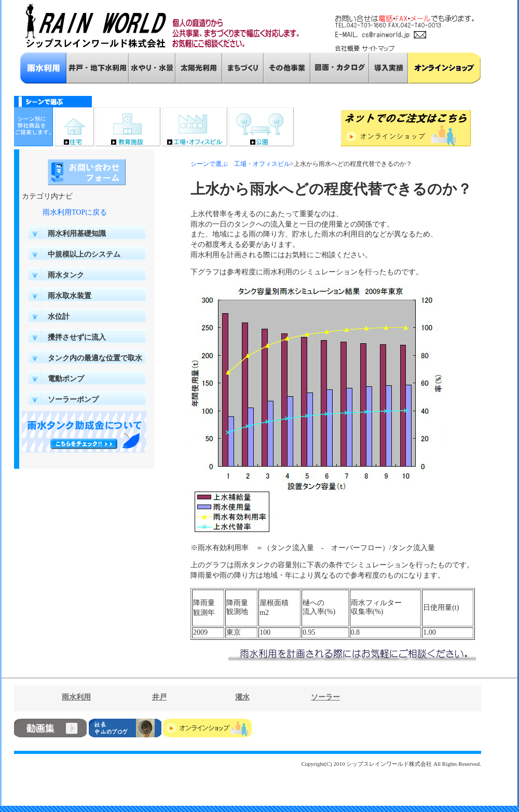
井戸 (159, 697)
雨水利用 (76, 697)
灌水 (242, 697)
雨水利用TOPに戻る (75, 212)
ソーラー (325, 697)
